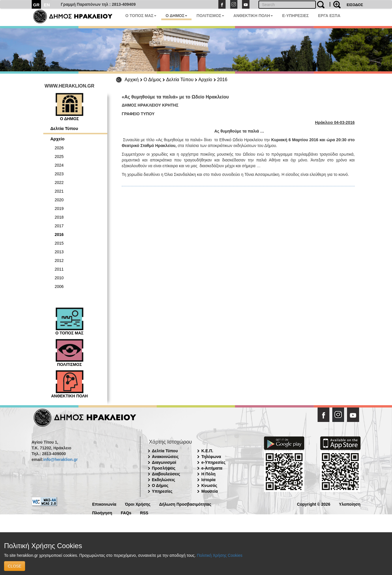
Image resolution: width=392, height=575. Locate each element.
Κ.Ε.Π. (207, 451)
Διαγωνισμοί (164, 462)
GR (36, 5)
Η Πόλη (208, 474)
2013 (59, 252)
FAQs (126, 512)
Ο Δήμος (152, 80)
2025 (59, 157)
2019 (59, 209)
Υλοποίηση (350, 504)
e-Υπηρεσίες (213, 462)
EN (47, 5)
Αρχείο (205, 80)
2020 (59, 200)
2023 (59, 174)
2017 (59, 226)
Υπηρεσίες (162, 491)
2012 (59, 260)
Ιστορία (208, 480)
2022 (59, 183)
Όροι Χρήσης (138, 504)
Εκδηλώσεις (164, 480)
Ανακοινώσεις (165, 457)
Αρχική (132, 80)
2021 (59, 191)
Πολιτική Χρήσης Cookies (220, 555)
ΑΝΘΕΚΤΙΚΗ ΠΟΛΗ (253, 16)
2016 (222, 80)
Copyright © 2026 (314, 504)
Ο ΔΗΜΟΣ (176, 16)
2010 (59, 278)
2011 (59, 269)
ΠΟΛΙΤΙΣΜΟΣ (210, 16)
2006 (59, 286)
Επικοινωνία (104, 504)
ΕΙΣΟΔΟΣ (355, 5)
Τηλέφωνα (211, 457)
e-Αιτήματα (212, 468)
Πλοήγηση (102, 512)
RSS (144, 512)
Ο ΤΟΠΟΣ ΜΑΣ (141, 16)
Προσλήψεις (164, 468)
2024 (59, 165)
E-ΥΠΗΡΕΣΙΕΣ (295, 16)
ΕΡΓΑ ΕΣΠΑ (329, 16)
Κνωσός (209, 485)
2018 (59, 217)
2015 (59, 243)
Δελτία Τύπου (180, 80)
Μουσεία (210, 491)
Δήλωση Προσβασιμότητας (185, 504)
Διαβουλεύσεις (166, 474)
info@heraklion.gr (60, 459)
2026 (59, 148)
